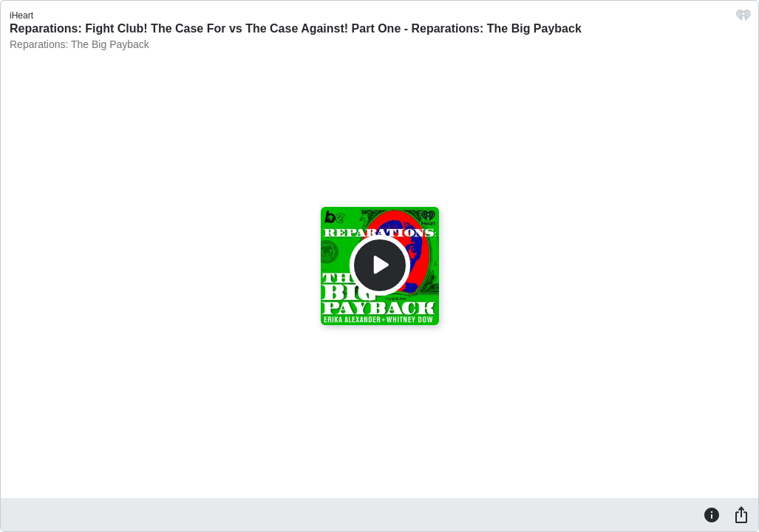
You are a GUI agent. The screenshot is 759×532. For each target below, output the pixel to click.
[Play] (380, 265)
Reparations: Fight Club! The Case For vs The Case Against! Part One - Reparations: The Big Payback (296, 28)
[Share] (741, 514)
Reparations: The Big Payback (79, 44)
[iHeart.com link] (743, 19)
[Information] (712, 514)
